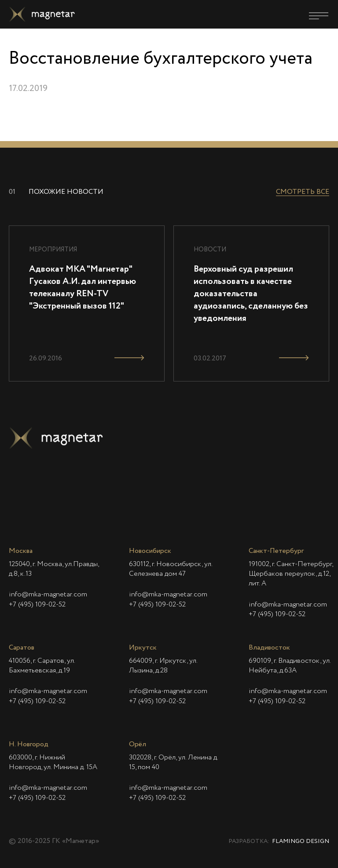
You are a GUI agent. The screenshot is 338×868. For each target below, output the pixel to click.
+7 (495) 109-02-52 (37, 605)
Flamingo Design (301, 841)
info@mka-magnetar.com (48, 595)
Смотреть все (303, 192)
